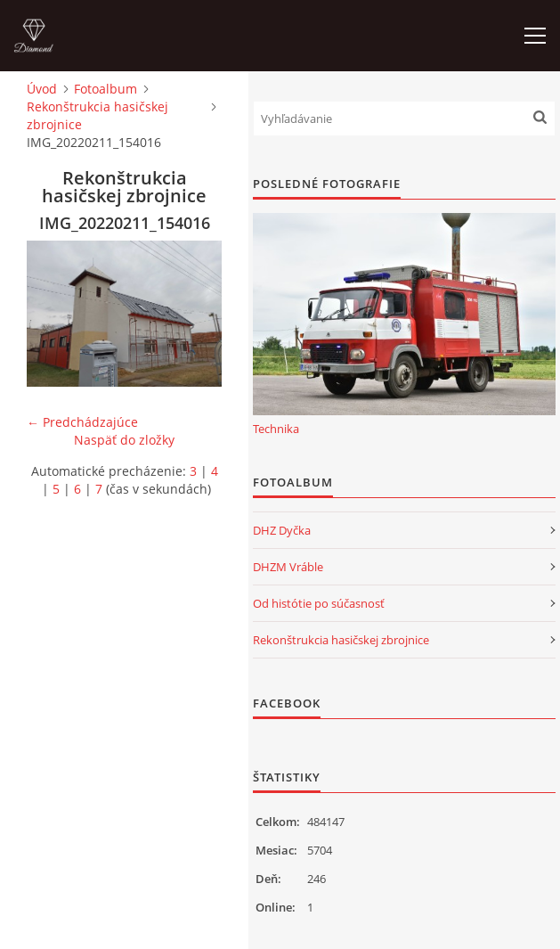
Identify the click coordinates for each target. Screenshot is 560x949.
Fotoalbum (106, 89)
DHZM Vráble (288, 567)
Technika (276, 429)
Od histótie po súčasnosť (319, 603)
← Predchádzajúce (82, 422)
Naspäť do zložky (124, 440)
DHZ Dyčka (282, 530)
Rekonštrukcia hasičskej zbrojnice (97, 115)
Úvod (42, 89)
